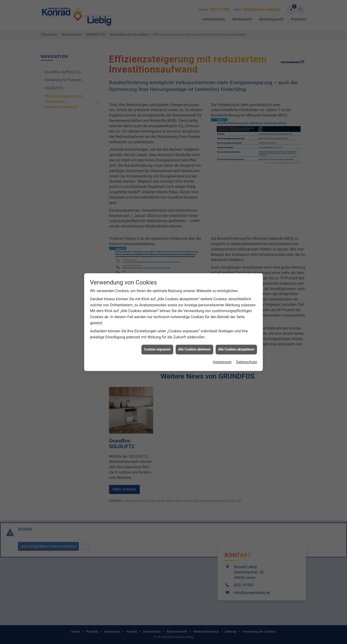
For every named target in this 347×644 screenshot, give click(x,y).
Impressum (222, 362)
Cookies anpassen (157, 349)
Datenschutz (247, 362)
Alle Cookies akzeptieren (236, 349)
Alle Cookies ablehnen (194, 349)
